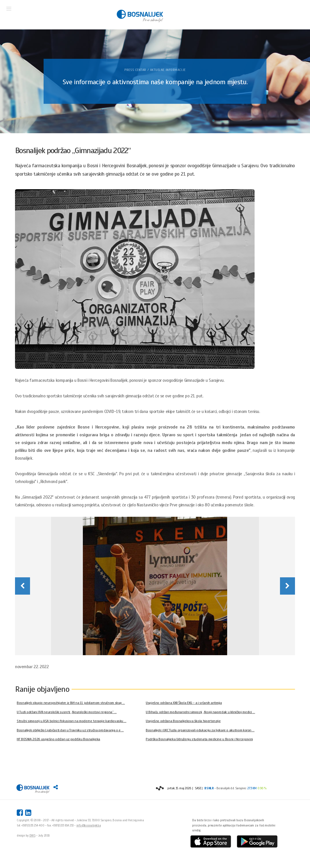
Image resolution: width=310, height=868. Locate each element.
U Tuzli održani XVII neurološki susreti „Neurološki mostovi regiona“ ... (67, 712)
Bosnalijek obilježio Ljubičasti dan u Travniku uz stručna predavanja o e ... (70, 730)
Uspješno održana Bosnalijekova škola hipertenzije (183, 721)
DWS (32, 835)
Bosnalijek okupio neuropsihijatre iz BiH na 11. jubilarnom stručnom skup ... (71, 703)
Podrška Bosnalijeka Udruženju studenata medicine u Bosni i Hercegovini (199, 739)
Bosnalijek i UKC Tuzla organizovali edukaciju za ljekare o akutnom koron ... (200, 730)
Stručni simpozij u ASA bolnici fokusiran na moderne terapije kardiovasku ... (72, 721)
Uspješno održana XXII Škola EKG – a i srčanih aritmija (184, 703)
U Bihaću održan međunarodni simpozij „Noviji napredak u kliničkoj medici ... (200, 712)
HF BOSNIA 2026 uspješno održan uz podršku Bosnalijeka (58, 739)
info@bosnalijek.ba (89, 825)
